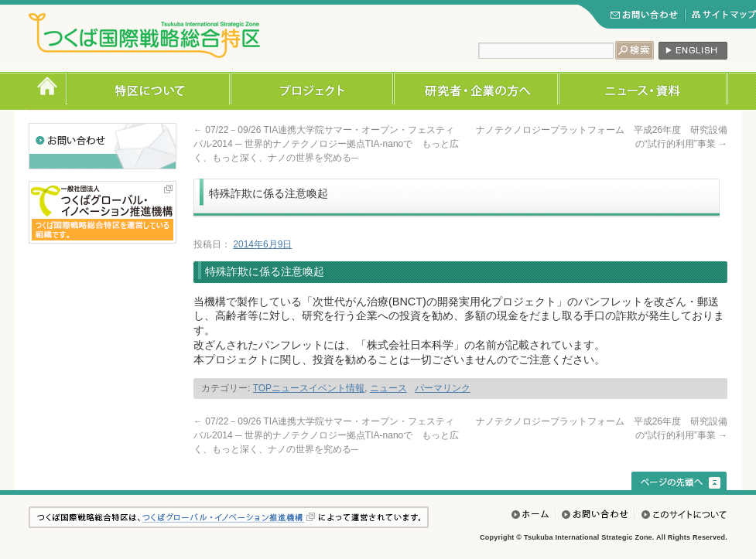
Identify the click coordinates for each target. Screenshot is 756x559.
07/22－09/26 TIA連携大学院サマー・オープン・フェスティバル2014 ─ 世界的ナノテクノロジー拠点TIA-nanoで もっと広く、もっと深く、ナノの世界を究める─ (326, 144)
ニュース (388, 388)
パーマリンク (443, 388)
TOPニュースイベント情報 (309, 388)
